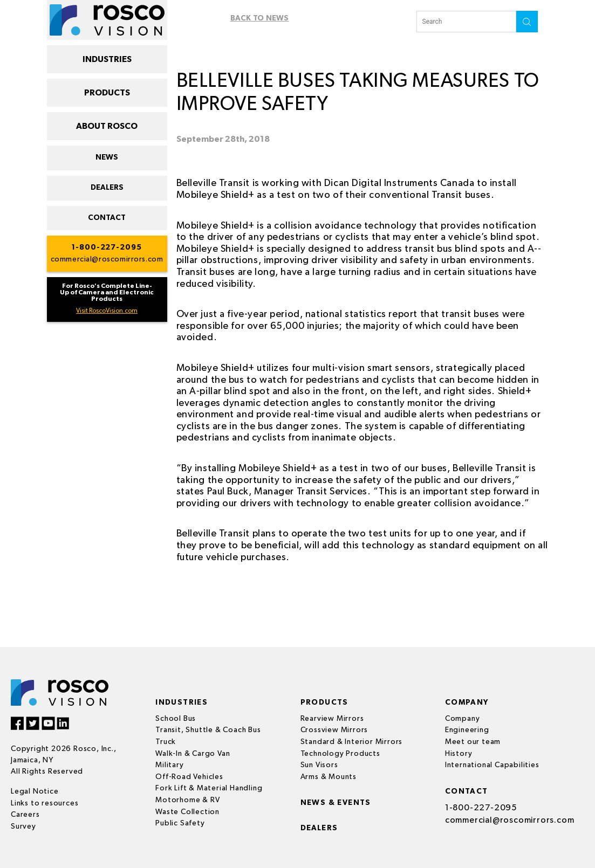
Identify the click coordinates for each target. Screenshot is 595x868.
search (527, 22)
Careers (25, 815)
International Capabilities (492, 765)
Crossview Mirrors (334, 730)
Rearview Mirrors (332, 719)
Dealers (320, 828)
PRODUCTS (107, 93)
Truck (166, 742)
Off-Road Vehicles (189, 777)
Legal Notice (35, 791)
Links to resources (45, 803)
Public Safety (180, 823)
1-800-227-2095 (107, 247)
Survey (23, 826)
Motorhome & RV (187, 800)
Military (169, 765)
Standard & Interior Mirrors (352, 742)
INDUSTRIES (107, 59)
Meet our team (473, 742)
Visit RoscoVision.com (107, 311)
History (459, 754)
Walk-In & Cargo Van (193, 754)
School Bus (176, 719)
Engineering (467, 730)
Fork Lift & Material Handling (209, 788)
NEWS (107, 157)
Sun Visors (319, 765)
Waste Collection (187, 812)
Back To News (260, 18)
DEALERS (107, 188)
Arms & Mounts (329, 777)
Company (463, 719)
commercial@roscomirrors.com (107, 259)
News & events (336, 803)
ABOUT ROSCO (107, 126)
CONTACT (107, 218)
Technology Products (340, 754)
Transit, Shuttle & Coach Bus (208, 730)
